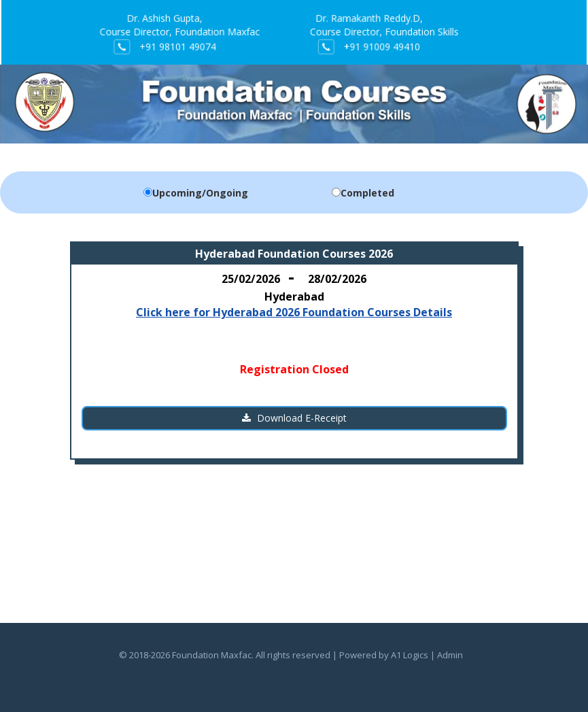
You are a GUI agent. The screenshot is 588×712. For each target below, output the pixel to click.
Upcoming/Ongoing (200, 193)
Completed (367, 193)
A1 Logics (410, 655)
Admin (450, 655)
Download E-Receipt (294, 418)
